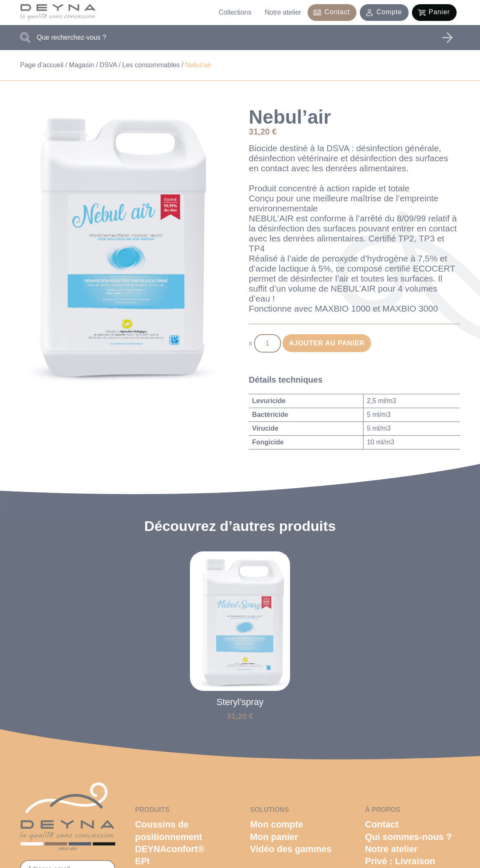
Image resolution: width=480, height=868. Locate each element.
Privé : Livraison (400, 861)
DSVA (108, 65)
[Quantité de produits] (268, 343)
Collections (235, 12)
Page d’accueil (42, 65)
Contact (337, 12)
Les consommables (151, 65)
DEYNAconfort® (170, 849)
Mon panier (274, 837)
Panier (439, 12)
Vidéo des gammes (291, 849)
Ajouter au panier (327, 343)
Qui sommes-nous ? (409, 837)
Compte (389, 12)
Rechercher (447, 38)
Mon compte (277, 824)
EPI (143, 861)
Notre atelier (283, 12)
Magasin (81, 65)
